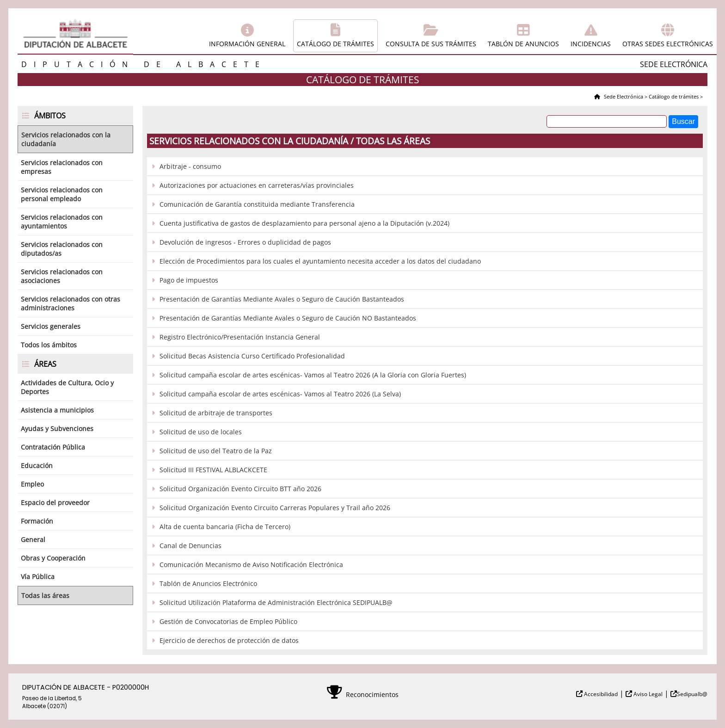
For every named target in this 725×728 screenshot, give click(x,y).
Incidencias (591, 44)
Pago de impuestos (189, 280)
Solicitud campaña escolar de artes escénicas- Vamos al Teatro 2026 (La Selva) (280, 394)
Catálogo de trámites (335, 44)
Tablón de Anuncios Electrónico (208, 583)
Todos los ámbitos (49, 345)
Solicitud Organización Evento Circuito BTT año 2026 (240, 489)
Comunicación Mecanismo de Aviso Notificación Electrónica (251, 565)
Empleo (32, 484)
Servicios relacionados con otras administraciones (71, 303)
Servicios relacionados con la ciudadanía (66, 139)
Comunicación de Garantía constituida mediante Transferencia (257, 204)
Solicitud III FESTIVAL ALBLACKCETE (213, 470)
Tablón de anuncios (523, 44)
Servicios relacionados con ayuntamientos (62, 222)
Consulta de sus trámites (431, 44)
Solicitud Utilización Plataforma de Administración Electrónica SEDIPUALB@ (276, 602)
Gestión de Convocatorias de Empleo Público (228, 621)
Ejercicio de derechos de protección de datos (229, 640)
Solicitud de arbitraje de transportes (216, 413)
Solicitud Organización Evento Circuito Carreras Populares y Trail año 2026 (275, 508)
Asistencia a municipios (57, 410)
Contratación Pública (53, 447)
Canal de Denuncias (190, 546)
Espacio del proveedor (55, 503)
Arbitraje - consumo (190, 166)
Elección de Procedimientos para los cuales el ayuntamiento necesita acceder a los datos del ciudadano (320, 261)
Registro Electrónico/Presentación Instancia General (240, 337)
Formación (37, 521)
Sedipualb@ (692, 694)
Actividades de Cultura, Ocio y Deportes (67, 387)
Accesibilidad (600, 694)
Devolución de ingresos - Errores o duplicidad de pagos (245, 242)
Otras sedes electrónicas (668, 44)
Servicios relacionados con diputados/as (62, 249)
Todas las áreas (45, 595)
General (33, 540)
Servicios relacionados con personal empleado (62, 194)
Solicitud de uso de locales (201, 432)
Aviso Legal (647, 694)
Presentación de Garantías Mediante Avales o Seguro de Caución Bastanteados (282, 299)
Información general (247, 44)
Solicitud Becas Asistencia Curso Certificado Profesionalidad (252, 356)
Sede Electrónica (623, 96)
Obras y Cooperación (53, 558)
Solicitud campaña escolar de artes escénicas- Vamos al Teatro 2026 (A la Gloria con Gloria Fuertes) (313, 375)
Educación (37, 466)
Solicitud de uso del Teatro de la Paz (216, 451)
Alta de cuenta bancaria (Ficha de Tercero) (225, 527)
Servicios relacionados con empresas (62, 167)
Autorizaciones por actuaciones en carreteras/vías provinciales (257, 185)
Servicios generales (51, 326)
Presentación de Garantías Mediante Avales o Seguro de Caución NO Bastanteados (288, 318)
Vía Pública (38, 577)
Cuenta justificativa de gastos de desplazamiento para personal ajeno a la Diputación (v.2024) (304, 223)
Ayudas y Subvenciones (57, 429)
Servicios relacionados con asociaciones (62, 276)
